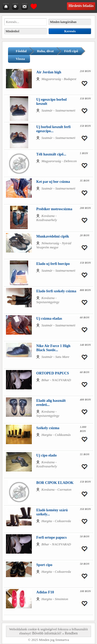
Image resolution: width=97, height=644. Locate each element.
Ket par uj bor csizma (53, 182)
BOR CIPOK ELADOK (55, 483)
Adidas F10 (45, 592)
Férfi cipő (71, 51)
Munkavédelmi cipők (53, 236)
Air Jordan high (49, 72)
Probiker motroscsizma (54, 209)
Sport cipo (44, 565)
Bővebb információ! (47, 633)
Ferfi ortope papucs (51, 537)
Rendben (71, 633)
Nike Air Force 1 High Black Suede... (53, 348)
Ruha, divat (45, 51)
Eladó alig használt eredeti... (51, 403)
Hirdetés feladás (81, 6)
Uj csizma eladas (49, 319)
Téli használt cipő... (51, 154)
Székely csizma (48, 428)
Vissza (20, 59)
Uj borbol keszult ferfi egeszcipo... (53, 129)
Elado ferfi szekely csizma (56, 291)
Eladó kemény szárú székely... (52, 512)
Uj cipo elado (46, 455)
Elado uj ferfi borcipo (53, 264)
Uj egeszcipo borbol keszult (51, 102)
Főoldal (21, 51)
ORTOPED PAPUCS (53, 373)
